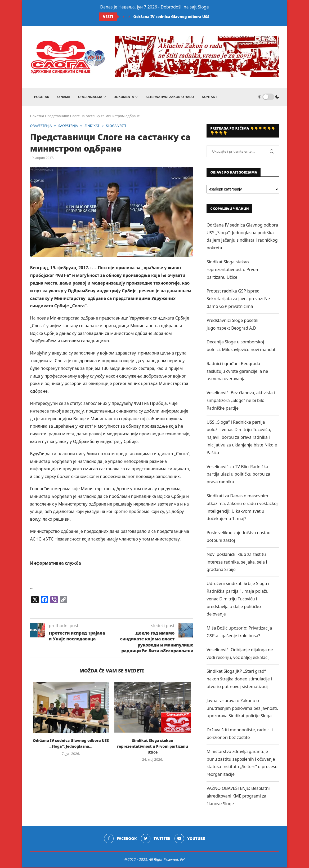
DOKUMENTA (124, 97)
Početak (42, 97)
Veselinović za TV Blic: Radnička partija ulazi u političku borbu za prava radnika (238, 475)
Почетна (37, 116)
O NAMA (64, 97)
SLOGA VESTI (118, 126)
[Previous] (124, 17)
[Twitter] (156, 839)
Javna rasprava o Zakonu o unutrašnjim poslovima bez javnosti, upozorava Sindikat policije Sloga (242, 709)
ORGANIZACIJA (90, 97)
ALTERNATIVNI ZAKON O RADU (170, 97)
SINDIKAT (94, 126)
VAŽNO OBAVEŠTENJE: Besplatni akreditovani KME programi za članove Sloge (238, 796)
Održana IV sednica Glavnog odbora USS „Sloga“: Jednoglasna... (193, 17)
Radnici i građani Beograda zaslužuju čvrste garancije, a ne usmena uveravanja (237, 372)
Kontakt (209, 97)
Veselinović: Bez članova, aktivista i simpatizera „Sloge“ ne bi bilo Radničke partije (241, 401)
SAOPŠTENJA (69, 126)
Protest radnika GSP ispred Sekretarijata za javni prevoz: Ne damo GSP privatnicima (238, 299)
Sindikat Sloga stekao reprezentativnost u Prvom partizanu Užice (153, 747)
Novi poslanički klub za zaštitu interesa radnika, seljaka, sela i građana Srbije (237, 563)
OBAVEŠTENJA (41, 126)
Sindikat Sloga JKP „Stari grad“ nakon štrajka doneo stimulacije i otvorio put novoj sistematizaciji (239, 680)
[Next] (129, 17)
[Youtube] (190, 839)
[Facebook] (120, 839)
